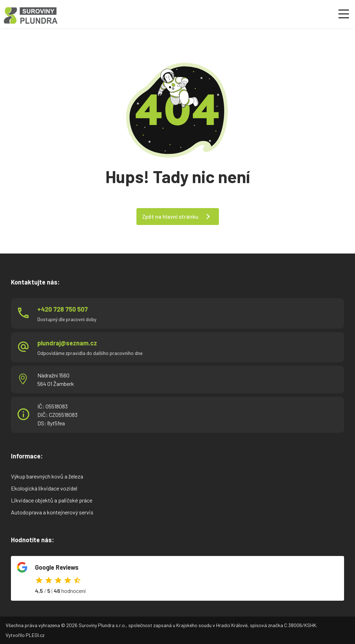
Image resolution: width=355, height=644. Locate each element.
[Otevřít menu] (344, 14)
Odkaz (177, 578)
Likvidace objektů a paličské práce (52, 500)
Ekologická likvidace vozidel (44, 488)
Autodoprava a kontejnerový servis (52, 512)
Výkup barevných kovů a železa (47, 476)
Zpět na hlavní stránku (170, 216)
